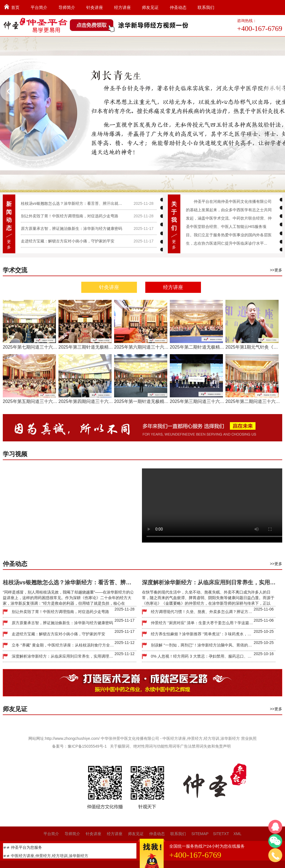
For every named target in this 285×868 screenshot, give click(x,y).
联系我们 (206, 7)
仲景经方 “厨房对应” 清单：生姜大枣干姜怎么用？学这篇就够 (202, 623)
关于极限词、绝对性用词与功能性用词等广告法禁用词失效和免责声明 (170, 746)
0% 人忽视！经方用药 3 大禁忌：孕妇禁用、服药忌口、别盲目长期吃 (202, 656)
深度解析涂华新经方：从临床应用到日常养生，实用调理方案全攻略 (63, 656)
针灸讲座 (95, 7)
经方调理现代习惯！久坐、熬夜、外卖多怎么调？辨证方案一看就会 (202, 612)
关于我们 (174, 216)
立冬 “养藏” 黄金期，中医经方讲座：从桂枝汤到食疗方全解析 (63, 645)
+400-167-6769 (260, 29)
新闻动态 (9, 216)
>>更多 (276, 270)
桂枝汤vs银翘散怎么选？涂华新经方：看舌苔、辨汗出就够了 (73, 203)
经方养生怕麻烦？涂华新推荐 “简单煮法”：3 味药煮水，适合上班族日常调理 (202, 634)
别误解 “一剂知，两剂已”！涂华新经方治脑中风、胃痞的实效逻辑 (202, 645)
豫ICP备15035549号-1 (87, 746)
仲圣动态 (178, 7)
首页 (15, 7)
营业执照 (249, 738)
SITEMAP (200, 834)
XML (238, 834)
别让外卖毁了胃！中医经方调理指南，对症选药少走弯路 (70, 216)
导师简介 (67, 7)
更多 (9, 244)
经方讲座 (122, 7)
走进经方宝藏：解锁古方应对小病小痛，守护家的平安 (68, 241)
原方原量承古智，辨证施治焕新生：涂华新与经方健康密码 (72, 228)
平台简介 (39, 7)
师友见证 (150, 7)
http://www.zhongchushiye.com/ (72, 738)
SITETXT (221, 834)
